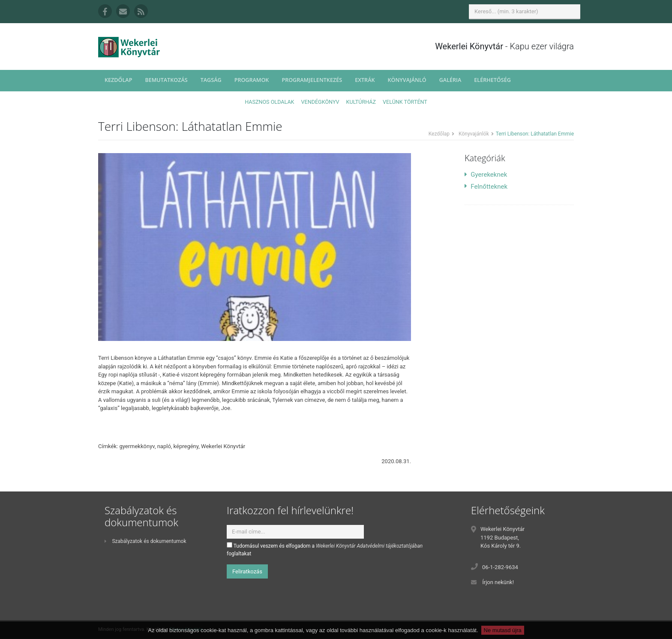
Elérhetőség (492, 80)
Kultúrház (361, 102)
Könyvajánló (407, 80)
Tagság (211, 80)
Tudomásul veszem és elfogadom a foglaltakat (325, 549)
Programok (252, 80)
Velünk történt (405, 102)
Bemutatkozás (166, 80)
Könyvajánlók (474, 134)
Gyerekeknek (486, 175)
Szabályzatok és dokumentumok (145, 541)
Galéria (450, 80)
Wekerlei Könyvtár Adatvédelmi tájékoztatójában (369, 546)
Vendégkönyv (320, 102)
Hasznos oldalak (269, 102)
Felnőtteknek (486, 187)
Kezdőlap (118, 80)
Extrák (365, 80)
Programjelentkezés (312, 80)
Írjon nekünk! (498, 582)
